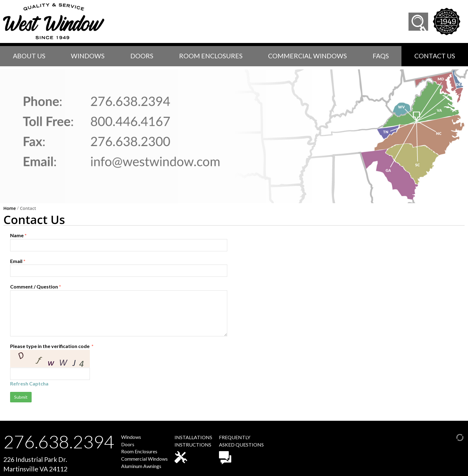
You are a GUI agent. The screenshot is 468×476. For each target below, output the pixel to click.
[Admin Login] (454, 437)
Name (119, 242)
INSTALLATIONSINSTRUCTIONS (193, 449)
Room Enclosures (211, 56)
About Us (29, 56)
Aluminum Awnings (141, 466)
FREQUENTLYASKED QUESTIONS (241, 449)
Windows (88, 56)
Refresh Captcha (29, 383)
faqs (381, 56)
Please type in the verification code (119, 365)
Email (119, 268)
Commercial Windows (307, 56)
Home (10, 208)
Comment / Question (119, 310)
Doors (142, 56)
